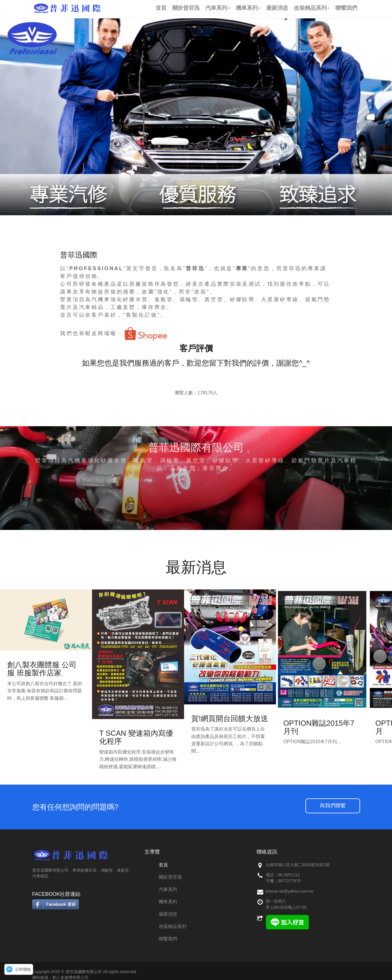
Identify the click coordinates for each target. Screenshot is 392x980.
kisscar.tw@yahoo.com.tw (290, 891)
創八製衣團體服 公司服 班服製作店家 (42, 669)
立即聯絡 (23, 969)
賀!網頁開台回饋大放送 (230, 718)
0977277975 (289, 881)
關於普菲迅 (170, 877)
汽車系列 (168, 889)
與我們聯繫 (333, 806)
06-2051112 (289, 875)
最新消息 (168, 914)
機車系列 (168, 902)
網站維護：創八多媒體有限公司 (60, 977)
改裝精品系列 (173, 926)
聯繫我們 (168, 939)
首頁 (163, 865)
